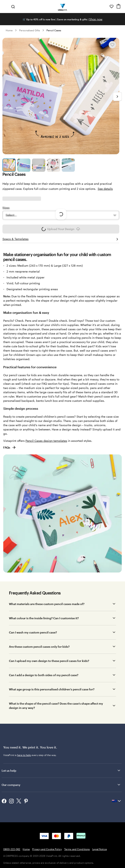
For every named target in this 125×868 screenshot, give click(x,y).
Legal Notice (99, 849)
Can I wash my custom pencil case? (33, 632)
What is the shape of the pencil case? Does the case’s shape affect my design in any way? (56, 706)
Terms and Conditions (77, 849)
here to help (24, 755)
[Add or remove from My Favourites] (112, 45)
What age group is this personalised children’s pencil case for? (52, 689)
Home (9, 30)
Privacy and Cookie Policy (47, 849)
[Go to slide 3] (39, 165)
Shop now (96, 19)
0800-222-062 (12, 849)
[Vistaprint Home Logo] (63, 7)
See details (105, 189)
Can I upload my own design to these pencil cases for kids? (49, 661)
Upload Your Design (61, 230)
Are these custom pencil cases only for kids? (39, 647)
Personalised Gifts (30, 30)
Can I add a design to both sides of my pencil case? (44, 675)
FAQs (10, 447)
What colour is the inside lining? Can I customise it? (44, 618)
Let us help (61, 770)
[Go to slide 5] (68, 165)
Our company (61, 785)
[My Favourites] (112, 7)
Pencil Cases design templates (46, 441)
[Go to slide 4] (54, 165)
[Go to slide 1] (9, 165)
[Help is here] (106, 7)
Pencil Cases (54, 30)
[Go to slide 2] (24, 165)
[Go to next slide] (117, 97)
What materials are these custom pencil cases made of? (47, 604)
